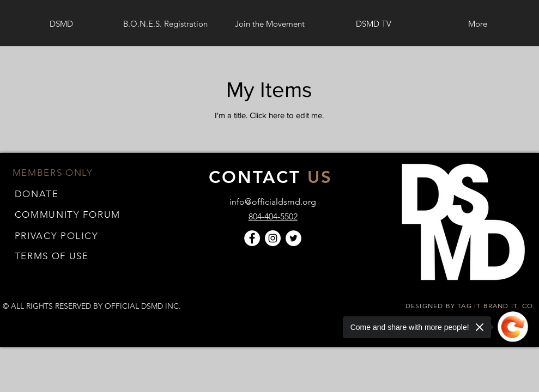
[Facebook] (252, 238)
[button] (52, 256)
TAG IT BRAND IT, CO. (497, 306)
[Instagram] (273, 238)
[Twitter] (293, 238)
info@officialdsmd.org (273, 202)
